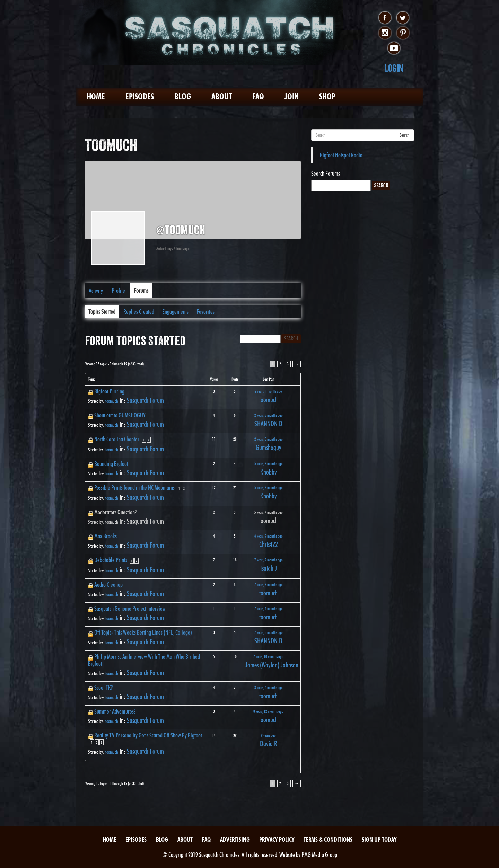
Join (292, 96)
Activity (96, 290)
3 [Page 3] (288, 364)
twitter (403, 18)
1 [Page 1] (144, 440)
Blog (183, 96)
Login (394, 68)
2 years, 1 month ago (268, 391)
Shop (327, 96)
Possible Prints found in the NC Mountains (134, 488)
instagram (385, 33)
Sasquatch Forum (145, 400)
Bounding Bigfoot (111, 464)
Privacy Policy (277, 839)
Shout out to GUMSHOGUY (120, 415)
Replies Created (139, 312)
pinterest (403, 33)
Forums (141, 290)
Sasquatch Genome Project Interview (130, 608)
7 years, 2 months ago (269, 560)
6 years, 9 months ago (269, 536)
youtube (394, 48)
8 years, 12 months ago (268, 711)
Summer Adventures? (115, 711)
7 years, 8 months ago (269, 632)
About (222, 96)
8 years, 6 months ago (269, 687)
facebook (385, 18)
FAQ (258, 96)
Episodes (140, 96)
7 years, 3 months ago (269, 584)
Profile (118, 290)
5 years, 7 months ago (269, 464)
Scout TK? (103, 687)
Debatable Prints (111, 560)
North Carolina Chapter (117, 439)
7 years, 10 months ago (268, 657)
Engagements (175, 312)
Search (405, 135)
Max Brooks (106, 536)
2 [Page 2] (280, 364)
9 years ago (268, 735)
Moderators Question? (115, 512)
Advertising (235, 839)
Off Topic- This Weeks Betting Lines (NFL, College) (143, 632)
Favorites (205, 312)
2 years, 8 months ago (269, 439)
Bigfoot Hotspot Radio (341, 155)
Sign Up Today (379, 839)
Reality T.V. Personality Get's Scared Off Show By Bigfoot (148, 735)
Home (96, 96)
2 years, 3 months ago (269, 415)
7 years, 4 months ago (269, 608)
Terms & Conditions (328, 839)
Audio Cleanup (108, 584)
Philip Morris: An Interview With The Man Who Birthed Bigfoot (144, 660)
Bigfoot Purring (109, 391)
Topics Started (102, 312)
